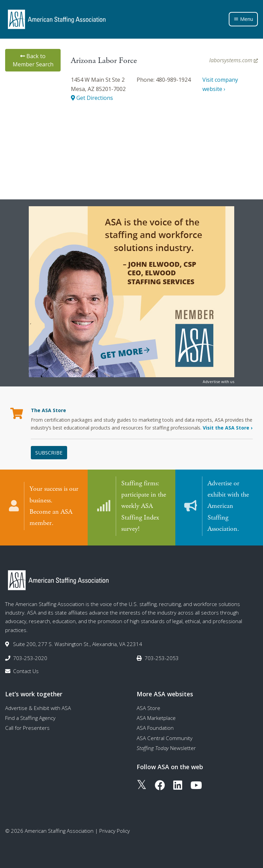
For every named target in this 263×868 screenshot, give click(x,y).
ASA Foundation (155, 728)
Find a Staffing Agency (30, 718)
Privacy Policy (115, 831)
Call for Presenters (27, 728)
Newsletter (166, 748)
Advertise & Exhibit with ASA (38, 708)
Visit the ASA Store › (228, 428)
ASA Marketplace (156, 718)
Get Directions (92, 98)
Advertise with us (218, 382)
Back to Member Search (33, 60)
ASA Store (148, 708)
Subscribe (49, 452)
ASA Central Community (165, 738)
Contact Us (26, 671)
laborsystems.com (234, 60)
